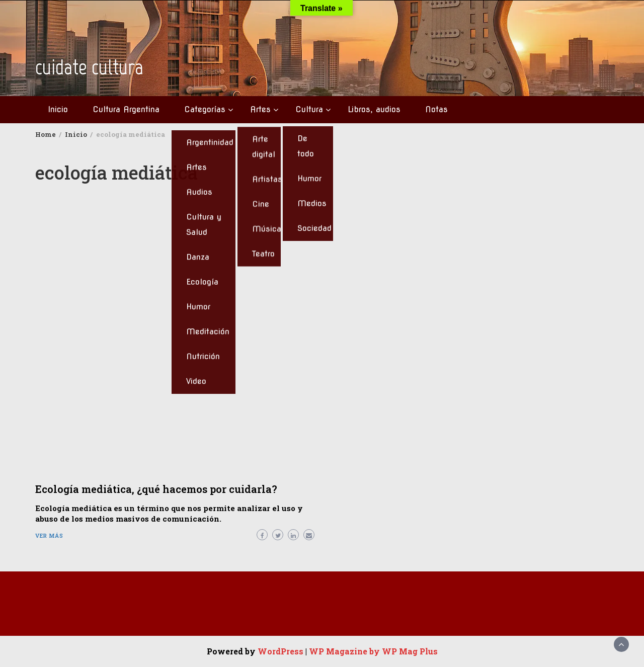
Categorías (205, 109)
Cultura (309, 109)
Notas (436, 109)
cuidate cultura (89, 67)
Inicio (58, 109)
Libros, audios (374, 109)
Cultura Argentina (126, 109)
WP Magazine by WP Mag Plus (373, 651)
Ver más (49, 535)
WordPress (280, 651)
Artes (260, 109)
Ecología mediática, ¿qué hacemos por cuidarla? (156, 489)
